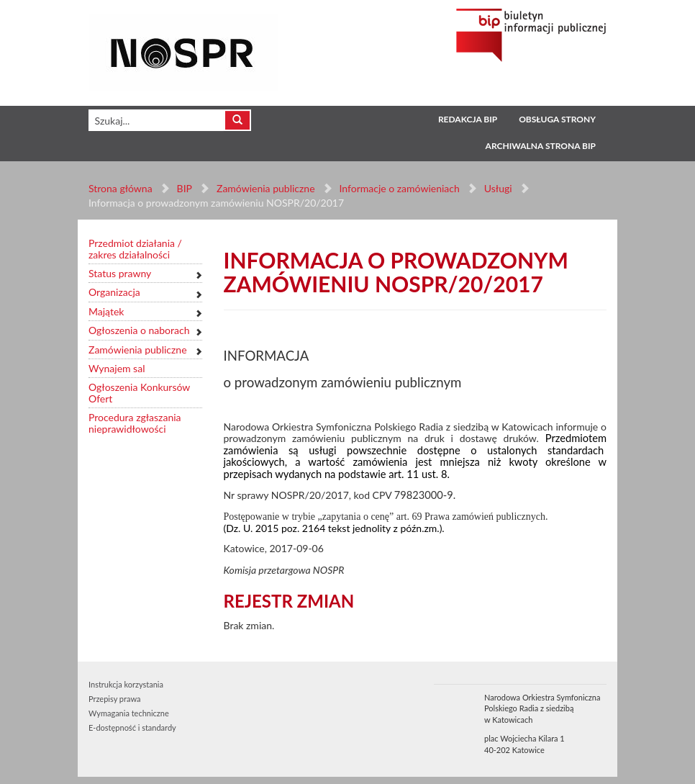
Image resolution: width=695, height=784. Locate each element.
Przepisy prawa (114, 699)
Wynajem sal (117, 368)
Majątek (106, 311)
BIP (185, 188)
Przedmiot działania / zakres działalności (135, 249)
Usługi (498, 188)
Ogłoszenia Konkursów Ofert (139, 393)
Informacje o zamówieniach (399, 188)
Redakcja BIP (468, 119)
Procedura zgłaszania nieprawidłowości (135, 423)
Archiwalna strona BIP (541, 146)
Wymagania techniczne (129, 713)
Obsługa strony (557, 119)
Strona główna (121, 188)
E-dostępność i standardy (132, 727)
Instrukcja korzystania (126, 684)
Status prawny (120, 273)
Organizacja (114, 292)
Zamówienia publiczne (266, 188)
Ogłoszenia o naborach (139, 330)
